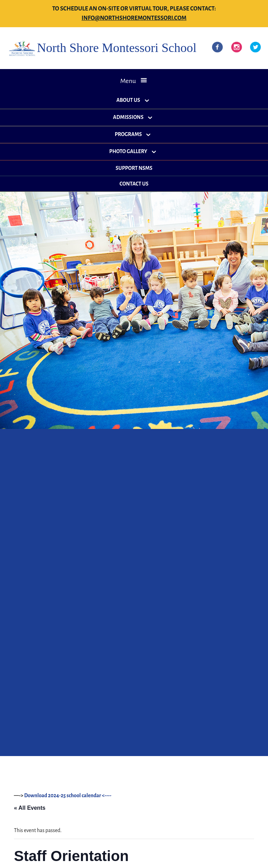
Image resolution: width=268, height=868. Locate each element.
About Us (128, 100)
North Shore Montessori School (117, 48)
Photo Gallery (128, 151)
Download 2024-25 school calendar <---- (68, 795)
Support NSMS (134, 168)
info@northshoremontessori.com (134, 18)
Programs (128, 134)
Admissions (128, 117)
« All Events (30, 808)
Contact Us (134, 184)
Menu (128, 81)
